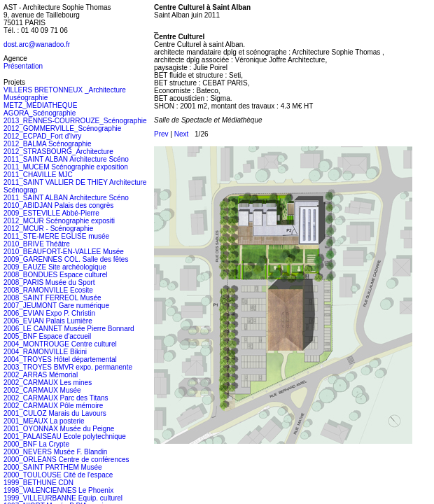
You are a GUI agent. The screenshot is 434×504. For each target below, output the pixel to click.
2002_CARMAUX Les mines (48, 383)
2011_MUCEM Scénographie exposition (66, 167)
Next (182, 134)
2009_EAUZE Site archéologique (55, 267)
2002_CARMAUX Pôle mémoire (53, 406)
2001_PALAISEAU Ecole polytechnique (65, 436)
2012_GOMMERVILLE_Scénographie (62, 128)
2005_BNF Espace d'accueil (47, 336)
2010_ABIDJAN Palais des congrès (58, 205)
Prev (161, 134)
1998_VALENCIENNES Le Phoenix (58, 490)
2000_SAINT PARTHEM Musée (53, 467)
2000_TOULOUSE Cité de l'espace (58, 475)
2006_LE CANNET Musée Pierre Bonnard (69, 329)
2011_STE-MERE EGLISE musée (56, 236)
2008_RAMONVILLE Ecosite (48, 290)
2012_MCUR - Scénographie (48, 229)
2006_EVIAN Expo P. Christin (49, 313)
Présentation (23, 66)
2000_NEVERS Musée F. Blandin (55, 452)
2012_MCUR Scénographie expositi (59, 221)
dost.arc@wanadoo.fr (37, 44)
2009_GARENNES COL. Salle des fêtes (66, 259)
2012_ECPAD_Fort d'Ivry (42, 136)
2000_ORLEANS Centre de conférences (66, 460)
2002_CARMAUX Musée (42, 390)
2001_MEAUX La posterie (44, 421)
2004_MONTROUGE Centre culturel (60, 344)
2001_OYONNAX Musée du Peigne (59, 429)
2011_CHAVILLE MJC (38, 175)
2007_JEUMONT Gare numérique (56, 306)
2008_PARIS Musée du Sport (49, 282)
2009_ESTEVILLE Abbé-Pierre (51, 213)
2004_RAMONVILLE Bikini (45, 352)
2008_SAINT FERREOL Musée (52, 298)
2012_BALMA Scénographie (48, 144)
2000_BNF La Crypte (36, 444)
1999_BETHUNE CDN (38, 483)
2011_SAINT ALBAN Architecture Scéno (66, 159)
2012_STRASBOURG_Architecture (58, 152)
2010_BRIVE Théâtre (37, 244)
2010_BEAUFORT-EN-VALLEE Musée (64, 252)
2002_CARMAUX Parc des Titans (56, 398)
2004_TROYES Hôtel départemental (60, 359)
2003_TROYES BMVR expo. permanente (68, 367)
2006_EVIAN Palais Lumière (48, 321)
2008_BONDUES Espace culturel (55, 275)
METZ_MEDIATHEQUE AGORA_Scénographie (40, 109)
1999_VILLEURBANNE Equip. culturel (63, 498)
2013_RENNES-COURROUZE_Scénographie (75, 121)
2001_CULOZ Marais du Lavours (55, 413)
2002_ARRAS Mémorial (41, 375)
